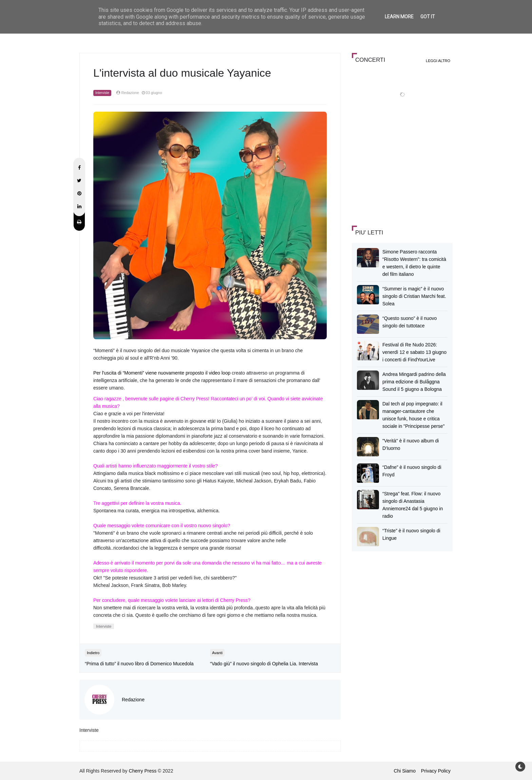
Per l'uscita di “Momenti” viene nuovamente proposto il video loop (162, 373)
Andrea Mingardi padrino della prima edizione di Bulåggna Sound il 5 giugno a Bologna (414, 382)
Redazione (133, 700)
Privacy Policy (436, 771)
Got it (428, 17)
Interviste (102, 93)
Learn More (399, 17)
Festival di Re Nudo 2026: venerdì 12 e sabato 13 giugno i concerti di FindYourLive (414, 352)
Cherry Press (143, 771)
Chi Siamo (405, 771)
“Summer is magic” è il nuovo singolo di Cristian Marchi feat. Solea (414, 296)
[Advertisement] (403, 171)
